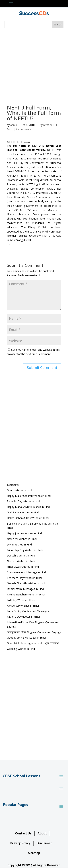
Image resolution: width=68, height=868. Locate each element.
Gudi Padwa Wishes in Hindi (23, 512)
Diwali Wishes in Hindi (20, 544)
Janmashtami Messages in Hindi (26, 589)
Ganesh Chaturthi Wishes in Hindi (26, 583)
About (42, 834)
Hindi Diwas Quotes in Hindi (23, 567)
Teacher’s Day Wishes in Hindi (24, 578)
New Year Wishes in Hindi (22, 539)
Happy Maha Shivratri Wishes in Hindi (29, 507)
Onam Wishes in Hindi (20, 490)
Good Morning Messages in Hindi (26, 638)
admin (14, 125)
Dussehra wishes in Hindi (21, 555)
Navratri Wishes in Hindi (21, 561)
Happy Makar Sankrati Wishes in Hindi (29, 496)
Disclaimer (44, 843)
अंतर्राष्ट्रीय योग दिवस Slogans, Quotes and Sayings (34, 632)
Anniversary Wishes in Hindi (23, 606)
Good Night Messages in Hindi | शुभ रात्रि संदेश (33, 643)
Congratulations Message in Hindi (27, 572)
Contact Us (23, 834)
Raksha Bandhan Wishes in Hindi (26, 594)
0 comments (24, 129)
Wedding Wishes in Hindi (21, 649)
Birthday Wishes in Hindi (21, 600)
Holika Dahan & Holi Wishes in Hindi (28, 518)
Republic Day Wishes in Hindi (24, 501)
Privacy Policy (20, 843)
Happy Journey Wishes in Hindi (25, 533)
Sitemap (34, 853)
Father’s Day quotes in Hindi (23, 617)
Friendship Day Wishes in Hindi (25, 550)
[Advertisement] (34, 64)
